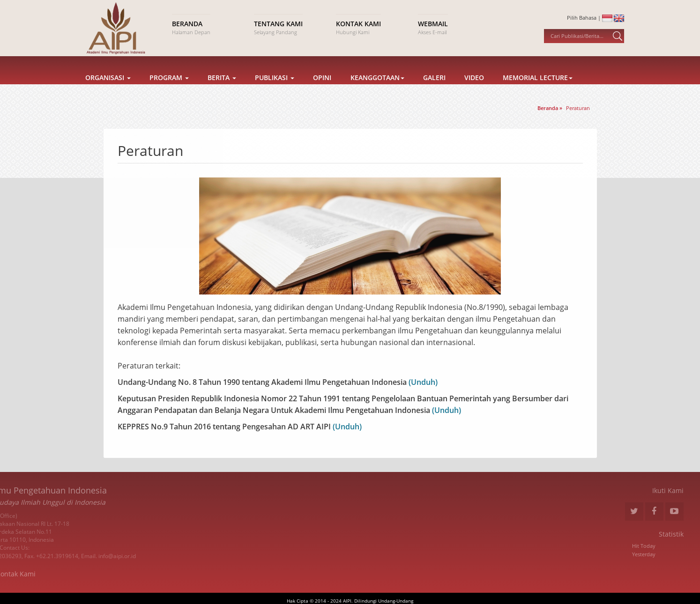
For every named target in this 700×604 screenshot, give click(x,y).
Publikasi (275, 88)
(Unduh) (422, 382)
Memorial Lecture (538, 88)
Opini (322, 88)
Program (169, 88)
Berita (222, 88)
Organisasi (108, 88)
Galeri (434, 88)
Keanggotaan (377, 88)
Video (474, 88)
